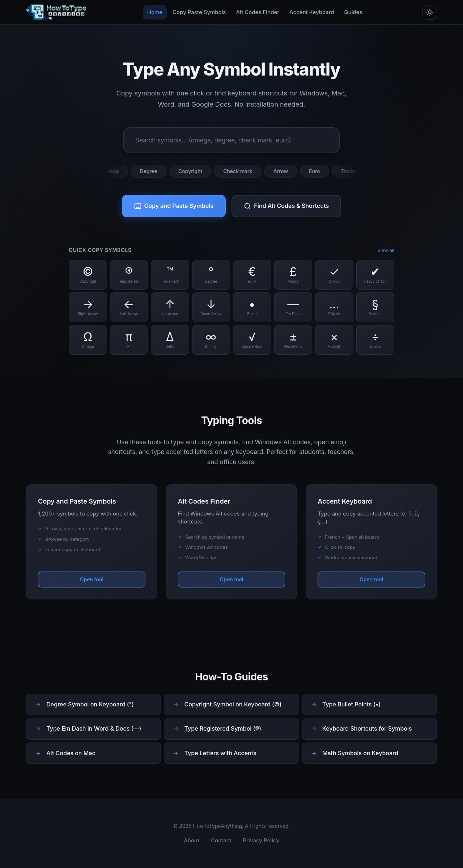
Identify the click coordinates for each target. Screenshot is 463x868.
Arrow (285, 171)
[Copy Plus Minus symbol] (293, 340)
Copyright (195, 171)
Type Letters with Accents (220, 753)
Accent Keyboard (312, 12)
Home (155, 12)
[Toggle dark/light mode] (430, 12)
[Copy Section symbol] (375, 307)
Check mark (242, 171)
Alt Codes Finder (258, 12)
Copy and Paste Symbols (174, 206)
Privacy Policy (261, 840)
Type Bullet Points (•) (352, 704)
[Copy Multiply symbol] (334, 340)
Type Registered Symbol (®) (223, 728)
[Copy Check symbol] (334, 275)
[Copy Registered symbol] (129, 275)
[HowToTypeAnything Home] (56, 12)
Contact (221, 840)
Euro (319, 171)
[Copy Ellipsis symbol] (334, 307)
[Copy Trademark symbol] (170, 275)
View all (386, 250)
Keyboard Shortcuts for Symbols (367, 728)
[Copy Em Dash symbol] (293, 307)
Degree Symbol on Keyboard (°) (90, 704)
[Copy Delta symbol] (170, 340)
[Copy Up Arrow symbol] (170, 307)
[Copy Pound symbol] (293, 275)
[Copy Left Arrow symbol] (129, 307)
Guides (353, 12)
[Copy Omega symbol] (88, 340)
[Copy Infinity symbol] (211, 340)
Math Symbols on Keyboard (360, 753)
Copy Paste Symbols (199, 12)
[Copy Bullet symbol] (252, 307)
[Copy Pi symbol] (129, 340)
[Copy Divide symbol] (375, 340)
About (192, 840)
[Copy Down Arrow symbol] (211, 307)
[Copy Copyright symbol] (88, 275)
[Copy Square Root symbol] (252, 340)
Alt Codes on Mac (71, 753)
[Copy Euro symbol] (252, 275)
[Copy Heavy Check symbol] (375, 275)
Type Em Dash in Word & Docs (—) (94, 728)
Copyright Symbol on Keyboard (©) (233, 704)
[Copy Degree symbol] (211, 275)
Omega (114, 171)
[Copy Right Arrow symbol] (88, 307)
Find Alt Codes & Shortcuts (286, 206)
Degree (153, 171)
